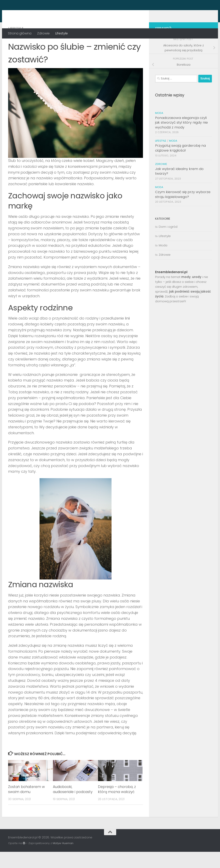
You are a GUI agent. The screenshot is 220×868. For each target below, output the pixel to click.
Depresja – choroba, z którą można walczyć (117, 806)
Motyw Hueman (63, 859)
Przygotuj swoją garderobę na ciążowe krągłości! (180, 164)
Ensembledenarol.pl (50, 14)
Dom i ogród (168, 243)
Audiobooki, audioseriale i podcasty (73, 806)
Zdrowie (43, 33)
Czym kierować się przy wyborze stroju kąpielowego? (183, 211)
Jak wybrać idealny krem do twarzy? (179, 187)
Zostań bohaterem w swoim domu (26, 806)
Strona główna (20, 33)
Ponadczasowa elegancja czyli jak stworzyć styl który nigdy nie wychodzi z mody (181, 139)
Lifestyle (62, 33)
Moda (159, 129)
